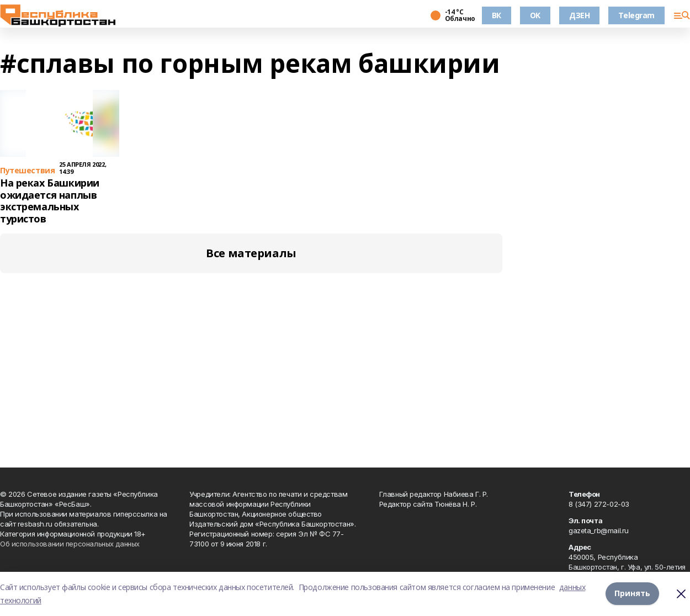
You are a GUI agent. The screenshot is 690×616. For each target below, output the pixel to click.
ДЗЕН (579, 15)
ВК (497, 15)
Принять (632, 594)
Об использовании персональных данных (70, 544)
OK (535, 15)
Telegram (636, 15)
